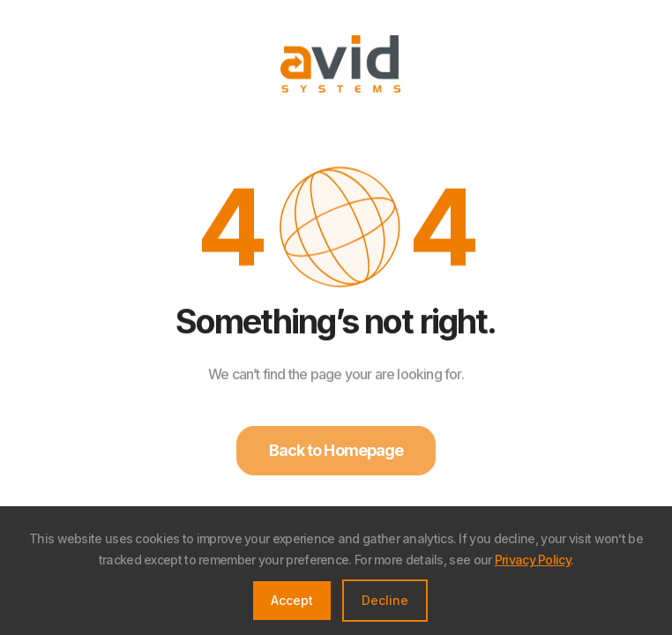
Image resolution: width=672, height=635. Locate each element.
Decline (385, 600)
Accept (292, 600)
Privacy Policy (533, 560)
